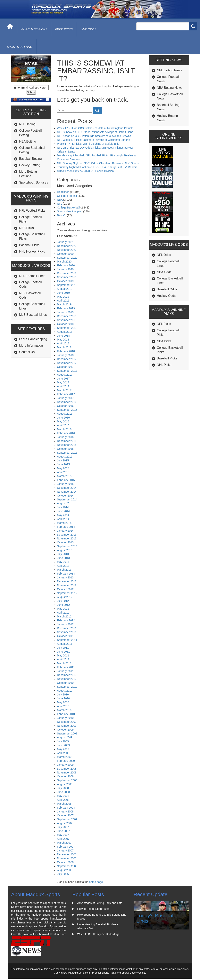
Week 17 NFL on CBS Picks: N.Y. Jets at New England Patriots (95, 128)
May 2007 (63, 835)
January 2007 (65, 851)
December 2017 (67, 359)
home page (96, 882)
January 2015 (65, 484)
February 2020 (66, 265)
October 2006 (65, 862)
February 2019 (66, 308)
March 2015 (64, 476)
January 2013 (65, 577)
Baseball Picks (29, 245)
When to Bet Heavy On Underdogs (98, 934)
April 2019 (63, 301)
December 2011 (67, 628)
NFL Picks (164, 324)
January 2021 (65, 242)
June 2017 (63, 379)
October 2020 (65, 254)
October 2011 (65, 636)
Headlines (63, 192)
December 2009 (67, 722)
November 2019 (67, 277)
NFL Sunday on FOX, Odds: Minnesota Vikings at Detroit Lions (95, 132)
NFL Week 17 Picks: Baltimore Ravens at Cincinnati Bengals (94, 140)
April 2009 (63, 753)
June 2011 (63, 652)
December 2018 (67, 316)
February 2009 (66, 761)
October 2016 (65, 406)
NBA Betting (28, 141)
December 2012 (67, 581)
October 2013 (65, 542)
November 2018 (67, 320)
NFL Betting (27, 124)
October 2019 (65, 281)
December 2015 (67, 441)
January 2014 (65, 531)
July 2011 (63, 648)
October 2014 (65, 496)
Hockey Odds (166, 296)
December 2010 (67, 675)
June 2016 (63, 418)
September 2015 (67, 453)
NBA (60, 200)
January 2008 (65, 811)
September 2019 (67, 285)
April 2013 (63, 566)
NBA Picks (26, 228)
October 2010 (65, 683)
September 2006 (67, 866)
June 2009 (63, 745)
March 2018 (64, 347)
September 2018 (67, 328)
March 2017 (64, 390)
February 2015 (66, 480)
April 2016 (63, 425)
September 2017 (67, 371)
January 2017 (65, 398)
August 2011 (65, 644)
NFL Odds (164, 255)
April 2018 (63, 343)
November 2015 (67, 445)
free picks (64, 29)
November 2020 (67, 250)
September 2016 (67, 410)
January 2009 (65, 765)
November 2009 (67, 726)
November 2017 (67, 363)
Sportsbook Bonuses (34, 182)
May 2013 (63, 562)
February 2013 (66, 574)
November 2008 (67, 772)
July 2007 (63, 827)
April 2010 (63, 706)
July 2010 (63, 694)
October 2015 (65, 449)
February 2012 (66, 620)
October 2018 (65, 324)
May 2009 (63, 749)
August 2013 (65, 550)
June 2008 (63, 792)
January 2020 (65, 269)
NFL (60, 204)
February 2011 (66, 667)
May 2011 (63, 655)
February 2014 (66, 527)
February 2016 (66, 433)
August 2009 (65, 737)
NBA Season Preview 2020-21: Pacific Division (85, 171)
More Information (31, 345)
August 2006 (65, 870)
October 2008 (65, 776)
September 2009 (67, 733)
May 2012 (63, 609)
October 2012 (65, 589)
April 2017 (63, 386)
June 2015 (63, 464)
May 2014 (63, 515)
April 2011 (63, 659)
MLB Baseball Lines (33, 315)
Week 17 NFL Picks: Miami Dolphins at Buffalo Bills (88, 144)
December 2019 (67, 273)
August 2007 (65, 823)
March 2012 (64, 616)
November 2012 (67, 585)
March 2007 (64, 843)
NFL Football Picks (32, 211)
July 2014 (63, 507)
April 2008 (63, 800)
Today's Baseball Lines (155, 918)
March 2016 (64, 429)
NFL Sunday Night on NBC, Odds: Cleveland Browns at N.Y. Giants (98, 163)
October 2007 (65, 815)
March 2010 (64, 710)
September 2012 (67, 593)
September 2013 (67, 546)
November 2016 (67, 402)
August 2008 (65, 784)
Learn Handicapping (33, 339)
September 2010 (67, 687)
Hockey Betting (30, 165)
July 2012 (63, 601)
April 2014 (63, 519)
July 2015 (63, 460)
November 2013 (67, 538)
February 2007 (66, 847)
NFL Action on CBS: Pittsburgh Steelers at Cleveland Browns (94, 136)
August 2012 (65, 597)
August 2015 (65, 457)
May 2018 (63, 340)
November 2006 (67, 858)
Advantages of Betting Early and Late (100, 903)
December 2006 (67, 854)
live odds (88, 29)
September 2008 (67, 780)
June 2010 (63, 698)
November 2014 (67, 492)
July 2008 (63, 788)
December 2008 (67, 769)
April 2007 (63, 839)
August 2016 (65, 414)
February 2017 (66, 394)
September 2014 (67, 499)
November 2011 (67, 632)
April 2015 (63, 472)
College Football (67, 196)
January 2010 (65, 718)
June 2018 (63, 336)
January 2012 (65, 624)
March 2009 (64, 757)
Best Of (62, 215)
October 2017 (65, 367)
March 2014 (64, 523)
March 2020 (64, 262)
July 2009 (63, 741)
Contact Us (27, 352)
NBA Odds (164, 272)
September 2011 (67, 640)
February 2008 (66, 808)
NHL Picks (164, 365)
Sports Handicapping (70, 211)
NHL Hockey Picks (32, 251)
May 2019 (63, 297)
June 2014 (63, 511)
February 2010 (66, 714)
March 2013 (64, 570)
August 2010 (65, 691)
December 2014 (67, 488)
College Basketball (68, 208)
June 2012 (63, 605)
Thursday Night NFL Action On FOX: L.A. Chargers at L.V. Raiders (97, 167)
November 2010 (67, 679)
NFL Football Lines (32, 276)
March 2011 (64, 663)
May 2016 (63, 421)
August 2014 (65, 503)
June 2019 (63, 293)
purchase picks (34, 29)
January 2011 (65, 671)
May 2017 (63, 382)
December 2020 (67, 246)
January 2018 (65, 355)
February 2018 (66, 351)
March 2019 (64, 304)
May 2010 (63, 702)
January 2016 (65, 437)
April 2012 (63, 613)
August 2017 (65, 375)
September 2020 (67, 258)
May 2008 (63, 796)
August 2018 (65, 332)
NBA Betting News (170, 88)
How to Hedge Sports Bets (93, 909)
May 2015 (63, 468)
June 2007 (63, 831)
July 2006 (63, 874)
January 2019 (65, 312)
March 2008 (64, 804)
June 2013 (63, 558)
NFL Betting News (169, 70)
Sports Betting (20, 47)
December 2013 (67, 535)
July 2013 (63, 554)
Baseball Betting (30, 159)
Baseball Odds (167, 289)
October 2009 (65, 730)
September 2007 (67, 819)
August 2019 (65, 289)
